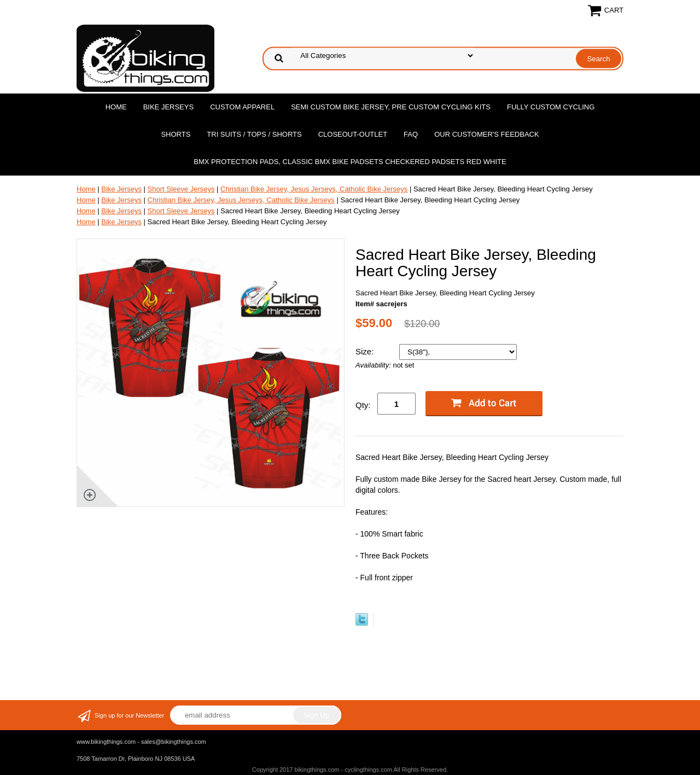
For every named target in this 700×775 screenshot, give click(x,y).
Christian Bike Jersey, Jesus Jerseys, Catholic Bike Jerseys (314, 189)
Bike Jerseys (168, 107)
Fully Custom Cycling (551, 107)
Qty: (363, 405)
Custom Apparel (242, 107)
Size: (366, 351)
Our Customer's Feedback (487, 134)
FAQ (411, 134)
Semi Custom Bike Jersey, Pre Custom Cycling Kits (391, 107)
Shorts (176, 134)
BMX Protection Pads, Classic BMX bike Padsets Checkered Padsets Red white (350, 162)
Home (116, 107)
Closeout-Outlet (353, 134)
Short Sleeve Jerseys (181, 189)
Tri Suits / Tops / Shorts (254, 134)
